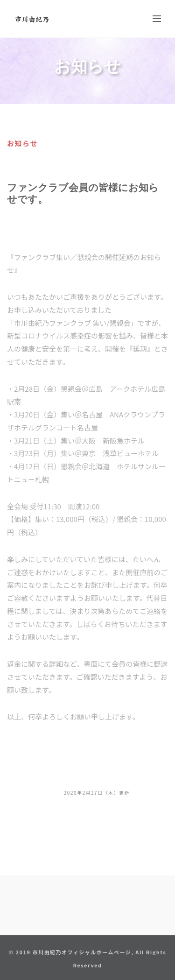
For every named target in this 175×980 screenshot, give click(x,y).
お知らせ (22, 143)
